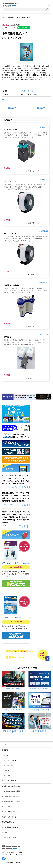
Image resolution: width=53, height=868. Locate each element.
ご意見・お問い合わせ (9, 817)
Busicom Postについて (9, 781)
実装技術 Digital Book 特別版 (11, 791)
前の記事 (12, 108)
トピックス (6, 771)
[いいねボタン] (14, 28)
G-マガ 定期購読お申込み (10, 827)
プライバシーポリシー (9, 837)
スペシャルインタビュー (10, 760)
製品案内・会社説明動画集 (10, 796)
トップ (4, 745)
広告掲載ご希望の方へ (9, 822)
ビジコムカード (7, 807)
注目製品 (11, 17)
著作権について (7, 832)
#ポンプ (5, 100)
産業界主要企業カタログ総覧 (11, 801)
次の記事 (41, 108)
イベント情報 (6, 776)
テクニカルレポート (8, 765)
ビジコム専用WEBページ (10, 812)
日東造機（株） (26, 91)
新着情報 (5, 750)
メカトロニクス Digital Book (11, 786)
